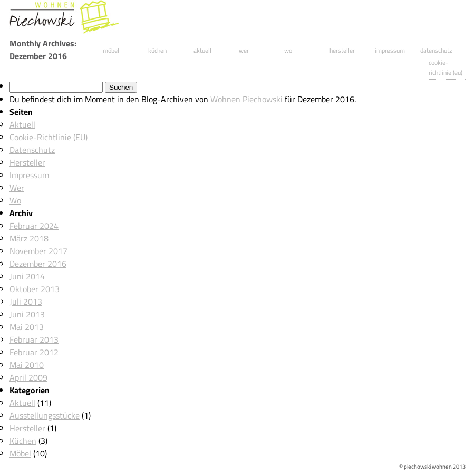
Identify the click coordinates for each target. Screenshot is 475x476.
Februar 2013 (34, 339)
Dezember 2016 (38, 264)
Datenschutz (436, 50)
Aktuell (202, 50)
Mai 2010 (27, 365)
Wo (288, 50)
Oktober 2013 (35, 289)
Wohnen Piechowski (246, 99)
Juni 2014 (27, 276)
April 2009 (28, 377)
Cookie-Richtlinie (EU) (445, 67)
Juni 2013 (27, 314)
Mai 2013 (27, 327)
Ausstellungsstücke (45, 415)
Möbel (111, 50)
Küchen (157, 50)
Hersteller (342, 50)
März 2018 (29, 238)
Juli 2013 (26, 302)
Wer (244, 50)
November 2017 (38, 251)
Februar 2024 (34, 226)
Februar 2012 (34, 352)
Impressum (390, 50)
